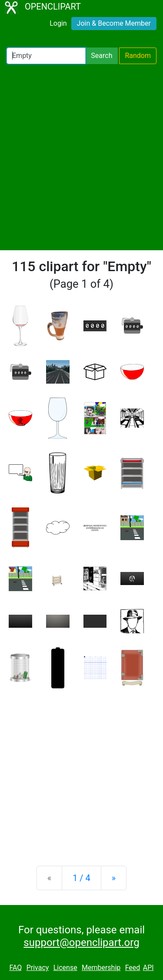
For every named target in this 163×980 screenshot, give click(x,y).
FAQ (15, 968)
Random (138, 56)
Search (101, 56)
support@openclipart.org (81, 943)
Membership (101, 968)
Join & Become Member (114, 23)
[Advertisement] (81, 157)
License (65, 968)
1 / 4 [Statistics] (81, 878)
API (148, 968)
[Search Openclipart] (46, 56)
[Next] (114, 878)
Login (58, 23)
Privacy (38, 968)
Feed (133, 968)
